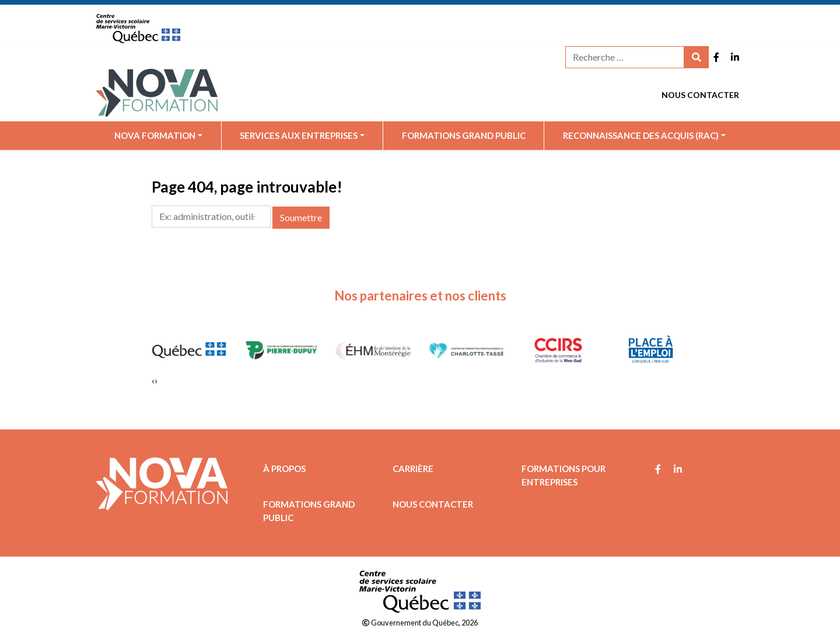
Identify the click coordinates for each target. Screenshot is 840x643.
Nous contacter (700, 95)
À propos (284, 469)
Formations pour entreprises (563, 475)
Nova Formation (155, 135)
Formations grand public (464, 135)
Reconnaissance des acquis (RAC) (641, 135)
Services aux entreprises (299, 135)
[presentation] (153, 380)
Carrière (413, 469)
